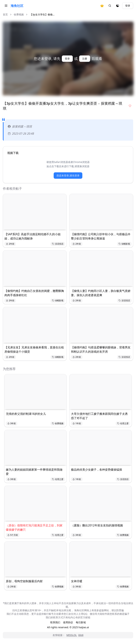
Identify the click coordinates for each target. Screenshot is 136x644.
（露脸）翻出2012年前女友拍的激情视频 (97, 525)
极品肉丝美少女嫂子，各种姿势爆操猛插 (97, 470)
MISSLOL (72, 635)
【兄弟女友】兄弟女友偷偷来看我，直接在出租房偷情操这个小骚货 (34, 349)
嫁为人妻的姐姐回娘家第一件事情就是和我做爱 (34, 472)
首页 (5, 14)
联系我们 (55, 622)
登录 (128, 6)
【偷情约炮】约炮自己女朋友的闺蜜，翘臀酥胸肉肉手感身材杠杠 (34, 293)
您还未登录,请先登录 (68, 175)
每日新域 (81, 622)
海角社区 (17, 6)
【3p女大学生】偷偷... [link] (42, 14)
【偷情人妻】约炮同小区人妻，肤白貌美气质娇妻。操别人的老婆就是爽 (101, 293)
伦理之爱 (123, 423)
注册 (85, 59)
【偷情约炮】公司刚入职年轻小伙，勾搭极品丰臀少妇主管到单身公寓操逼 (101, 236)
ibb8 (81, 635)
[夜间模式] (118, 6)
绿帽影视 (124, 244)
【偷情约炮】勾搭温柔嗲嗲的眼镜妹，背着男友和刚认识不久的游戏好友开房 (101, 349)
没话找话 (58, 244)
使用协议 (68, 622)
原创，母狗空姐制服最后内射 (24, 581)
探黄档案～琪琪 (20, 126)
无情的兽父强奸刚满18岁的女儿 (26, 414)
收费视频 (19, 14)
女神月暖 (77, 581)
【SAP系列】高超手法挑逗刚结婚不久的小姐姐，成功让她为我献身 (32, 236)
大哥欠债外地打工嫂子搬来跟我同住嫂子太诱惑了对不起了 (99, 416)
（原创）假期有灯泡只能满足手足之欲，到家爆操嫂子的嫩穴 (34, 527)
